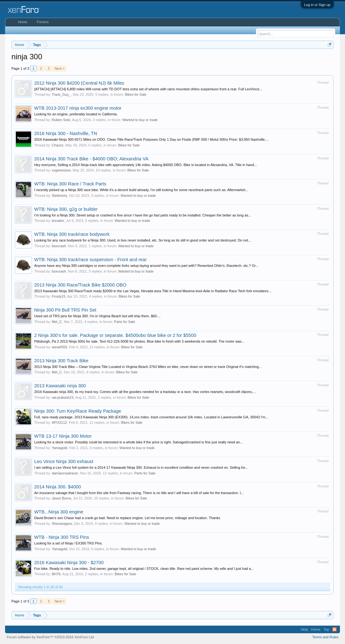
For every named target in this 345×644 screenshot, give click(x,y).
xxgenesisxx (61, 170)
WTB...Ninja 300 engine (59, 512)
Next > (60, 68)
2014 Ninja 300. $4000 (58, 487)
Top (326, 629)
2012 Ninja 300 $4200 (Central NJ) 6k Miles (79, 83)
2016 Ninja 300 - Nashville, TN (66, 133)
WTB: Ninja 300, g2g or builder (66, 209)
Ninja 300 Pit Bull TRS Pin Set (65, 310)
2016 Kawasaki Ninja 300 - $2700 (69, 563)
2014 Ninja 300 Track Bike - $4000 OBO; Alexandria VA (91, 159)
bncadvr (58, 221)
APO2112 (60, 422)
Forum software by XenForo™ (51, 637)
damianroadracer (65, 473)
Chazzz (58, 145)
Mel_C (57, 322)
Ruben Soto (61, 120)
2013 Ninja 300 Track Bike (61, 361)
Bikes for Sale (136, 94)
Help (304, 629)
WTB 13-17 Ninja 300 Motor (63, 436)
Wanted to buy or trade (140, 120)
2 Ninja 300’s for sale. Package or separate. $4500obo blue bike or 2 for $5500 (115, 335)
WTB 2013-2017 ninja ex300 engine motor (78, 108)
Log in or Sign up (317, 5)
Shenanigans (62, 524)
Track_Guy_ (61, 94)
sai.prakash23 (63, 397)
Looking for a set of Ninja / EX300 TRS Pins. (68, 543)
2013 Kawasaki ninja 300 (60, 386)
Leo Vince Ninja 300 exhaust (64, 461)
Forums (43, 22)
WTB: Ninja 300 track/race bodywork (72, 234)
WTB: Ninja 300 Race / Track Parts (70, 184)
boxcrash (59, 246)
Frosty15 (59, 296)
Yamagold (60, 448)
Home (23, 22)
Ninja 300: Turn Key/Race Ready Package (78, 411)
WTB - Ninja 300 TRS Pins (62, 537)
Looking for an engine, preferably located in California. (76, 114)
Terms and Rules (326, 637)
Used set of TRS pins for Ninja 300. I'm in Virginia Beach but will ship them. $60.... (97, 316)
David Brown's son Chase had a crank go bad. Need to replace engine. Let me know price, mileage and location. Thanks (127, 518)
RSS (335, 629)
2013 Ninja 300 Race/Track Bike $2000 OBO (80, 285)
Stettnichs (60, 196)
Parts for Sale (125, 322)
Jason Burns (62, 498)
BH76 (56, 574)
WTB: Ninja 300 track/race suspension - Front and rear (90, 260)
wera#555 (60, 347)
